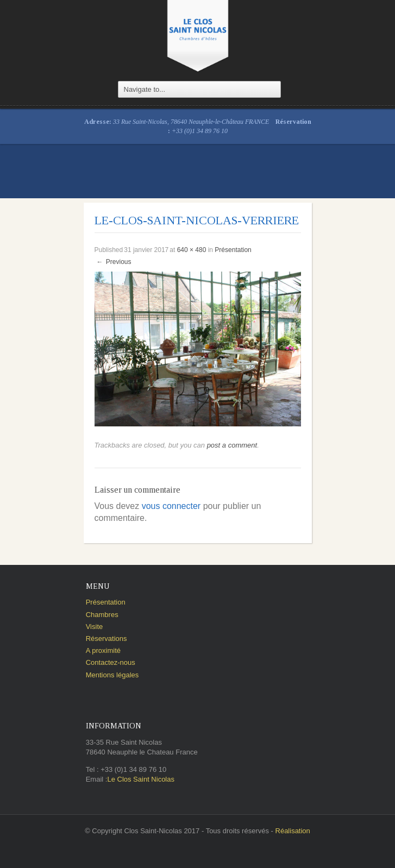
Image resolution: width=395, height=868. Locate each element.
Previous (114, 262)
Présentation (233, 250)
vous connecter (171, 506)
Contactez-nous (111, 662)
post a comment (232, 445)
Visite (95, 627)
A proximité (103, 650)
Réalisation (293, 831)
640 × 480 (192, 250)
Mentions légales (112, 675)
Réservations (106, 639)
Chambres (102, 615)
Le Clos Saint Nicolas (141, 779)
